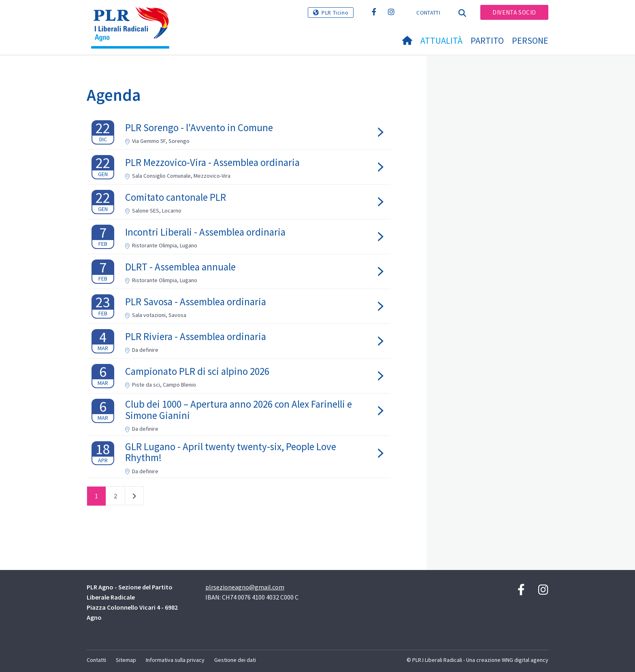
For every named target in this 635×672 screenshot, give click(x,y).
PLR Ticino (335, 13)
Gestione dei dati (235, 660)
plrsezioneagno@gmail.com (245, 587)
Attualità (441, 40)
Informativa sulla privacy (175, 660)
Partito (487, 40)
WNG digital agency (525, 660)
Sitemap (126, 660)
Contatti (428, 13)
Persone (530, 40)
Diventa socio (514, 12)
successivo (134, 498)
